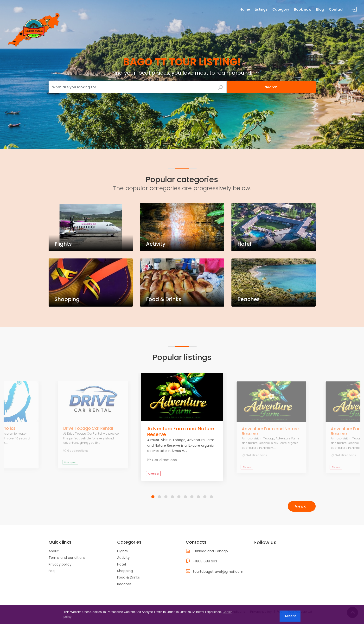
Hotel (121, 564)
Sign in (354, 10)
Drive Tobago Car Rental (88, 429)
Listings (261, 9)
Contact (336, 9)
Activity (123, 558)
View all (302, 506)
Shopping (125, 571)
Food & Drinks (128, 577)
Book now (303, 9)
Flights (122, 551)
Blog (320, 9)
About (54, 551)
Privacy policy (60, 564)
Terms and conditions (67, 558)
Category (281, 9)
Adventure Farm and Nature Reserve (181, 431)
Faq (52, 571)
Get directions (78, 450)
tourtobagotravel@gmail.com (218, 572)
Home (245, 9)
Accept (290, 616)
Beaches (124, 584)
